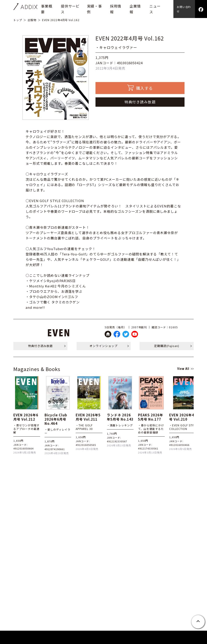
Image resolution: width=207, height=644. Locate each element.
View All (183, 369)
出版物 (32, 20)
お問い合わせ (184, 9)
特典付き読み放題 (140, 102)
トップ (18, 20)
